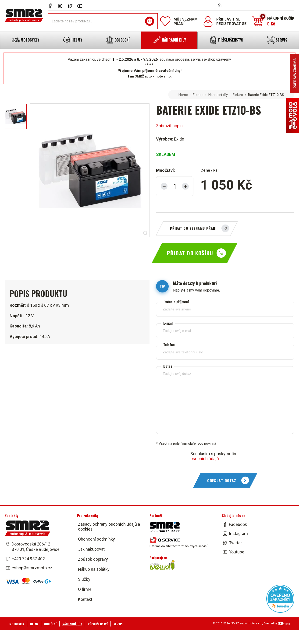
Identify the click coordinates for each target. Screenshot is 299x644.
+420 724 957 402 (28, 559)
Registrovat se (231, 24)
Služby (84, 579)
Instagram (238, 534)
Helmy (34, 624)
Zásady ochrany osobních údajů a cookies (109, 527)
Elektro (238, 95)
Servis (118, 624)
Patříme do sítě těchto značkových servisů (179, 542)
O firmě (85, 589)
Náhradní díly (218, 95)
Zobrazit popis (169, 126)
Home (183, 95)
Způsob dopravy (93, 559)
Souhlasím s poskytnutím (214, 456)
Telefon (169, 345)
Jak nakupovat (91, 549)
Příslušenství (98, 624)
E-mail (168, 323)
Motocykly (17, 624)
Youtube (237, 552)
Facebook (238, 524)
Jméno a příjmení (176, 302)
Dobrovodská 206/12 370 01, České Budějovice (36, 547)
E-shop (198, 95)
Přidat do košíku (190, 253)
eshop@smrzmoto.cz (32, 568)
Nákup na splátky (94, 569)
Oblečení (50, 624)
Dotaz (168, 366)
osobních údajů (205, 459)
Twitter (235, 543)
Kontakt (85, 599)
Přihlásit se (228, 19)
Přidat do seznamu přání (193, 228)
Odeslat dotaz (222, 480)
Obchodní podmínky (96, 539)
